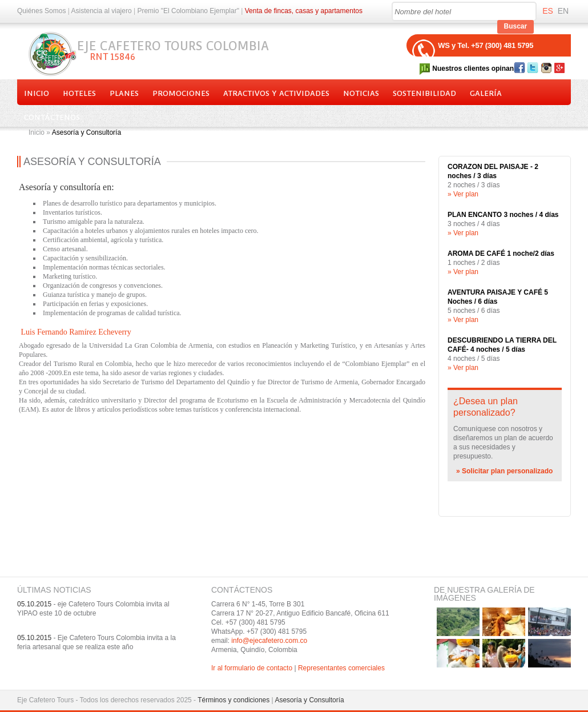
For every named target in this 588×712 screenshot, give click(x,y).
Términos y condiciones (233, 700)
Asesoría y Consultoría (309, 700)
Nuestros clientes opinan (473, 69)
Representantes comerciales (341, 668)
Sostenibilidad (424, 93)
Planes (124, 93)
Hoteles (79, 93)
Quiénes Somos (41, 11)
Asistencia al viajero (102, 11)
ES (548, 11)
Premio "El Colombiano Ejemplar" (188, 11)
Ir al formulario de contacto (252, 668)
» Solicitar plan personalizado (504, 471)
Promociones (181, 93)
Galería (486, 93)
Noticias (361, 93)
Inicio (37, 93)
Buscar (516, 26)
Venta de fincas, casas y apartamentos (304, 11)
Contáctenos (52, 117)
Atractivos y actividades (276, 93)
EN (563, 11)
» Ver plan (463, 194)
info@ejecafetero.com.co (269, 641)
